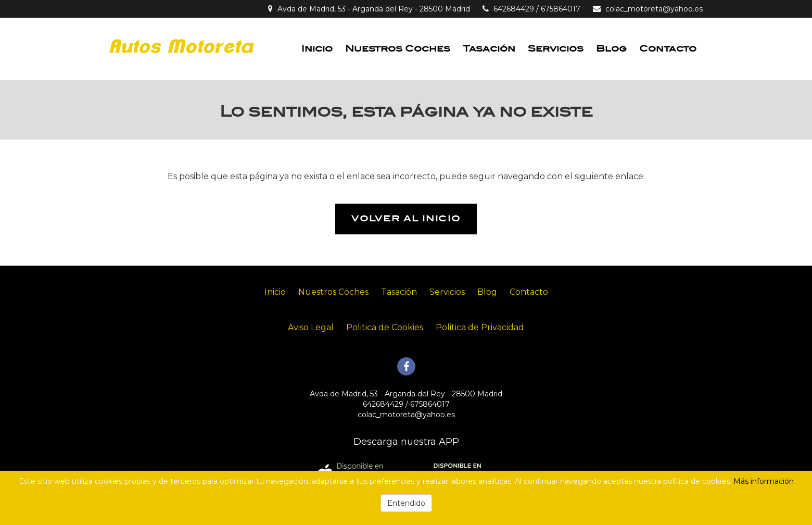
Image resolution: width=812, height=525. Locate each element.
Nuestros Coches (398, 49)
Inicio (317, 49)
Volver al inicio (406, 219)
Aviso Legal (311, 327)
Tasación (489, 49)
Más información (764, 481)
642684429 (514, 9)
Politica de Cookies (385, 327)
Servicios (556, 49)
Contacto (668, 49)
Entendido (406, 503)
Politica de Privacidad (480, 327)
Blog (611, 49)
